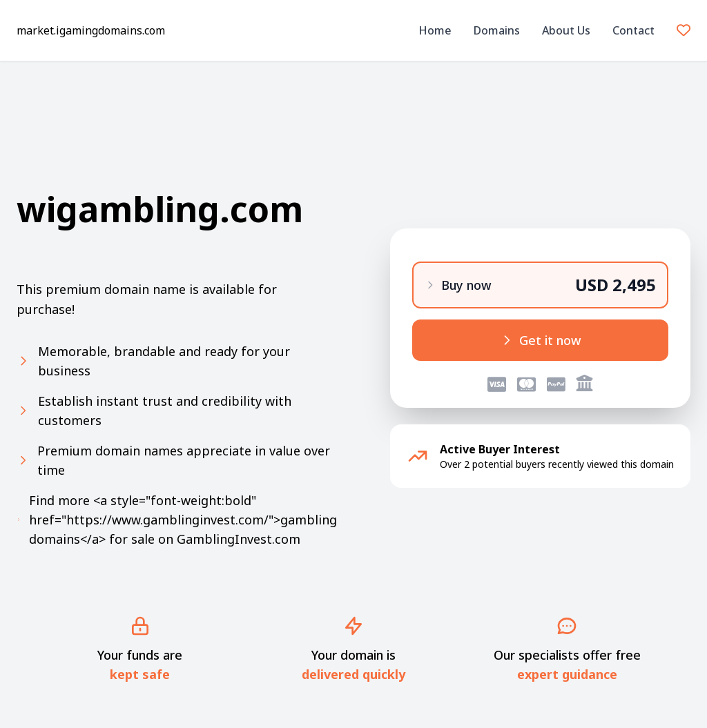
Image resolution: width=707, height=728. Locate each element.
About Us (566, 30)
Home (435, 30)
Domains (497, 30)
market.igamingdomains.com (91, 30)
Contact (633, 30)
